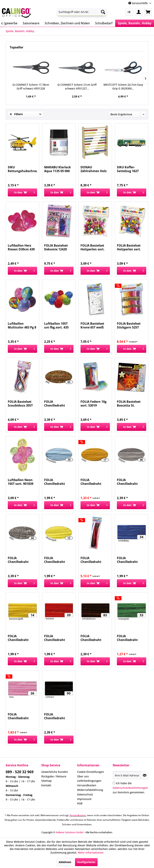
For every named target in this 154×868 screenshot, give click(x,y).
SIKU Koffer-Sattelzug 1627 (128, 169)
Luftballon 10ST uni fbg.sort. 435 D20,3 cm (56, 325)
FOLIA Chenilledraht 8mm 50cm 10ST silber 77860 (20, 560)
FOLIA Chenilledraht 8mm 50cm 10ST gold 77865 (56, 404)
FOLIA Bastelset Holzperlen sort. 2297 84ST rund (93, 247)
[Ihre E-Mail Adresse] (127, 775)
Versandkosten (87, 785)
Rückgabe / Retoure (54, 776)
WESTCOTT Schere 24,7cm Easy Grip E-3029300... (123, 87)
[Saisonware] (31, 23)
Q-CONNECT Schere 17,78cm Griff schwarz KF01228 (31, 87)
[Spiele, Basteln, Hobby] (135, 23)
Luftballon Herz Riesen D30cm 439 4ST (21, 247)
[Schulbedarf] (104, 23)
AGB (80, 803)
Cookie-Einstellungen (91, 772)
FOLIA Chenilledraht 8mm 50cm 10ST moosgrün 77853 (129, 638)
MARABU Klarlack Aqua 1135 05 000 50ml (57, 169)
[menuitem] (82, 12)
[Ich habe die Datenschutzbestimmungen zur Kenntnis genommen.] (114, 783)
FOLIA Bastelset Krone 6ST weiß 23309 (92, 325)
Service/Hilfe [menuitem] (138, 3)
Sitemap (47, 781)
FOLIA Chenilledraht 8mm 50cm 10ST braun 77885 (93, 638)
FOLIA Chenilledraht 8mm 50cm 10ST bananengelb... (20, 638)
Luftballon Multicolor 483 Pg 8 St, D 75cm (22, 325)
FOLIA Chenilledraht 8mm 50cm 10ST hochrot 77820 (56, 638)
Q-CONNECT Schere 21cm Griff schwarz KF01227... (77, 87)
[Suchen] (103, 12)
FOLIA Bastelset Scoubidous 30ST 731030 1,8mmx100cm (20, 404)
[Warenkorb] (148, 12)
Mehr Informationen (91, 853)
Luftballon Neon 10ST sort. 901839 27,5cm (21, 482)
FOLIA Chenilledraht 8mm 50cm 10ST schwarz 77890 (56, 716)
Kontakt (46, 785)
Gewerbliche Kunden (55, 772)
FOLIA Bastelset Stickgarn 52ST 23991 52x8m (129, 325)
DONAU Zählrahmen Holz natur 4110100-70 (94, 169)
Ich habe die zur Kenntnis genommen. (130, 788)
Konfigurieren (86, 862)
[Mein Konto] (139, 12)
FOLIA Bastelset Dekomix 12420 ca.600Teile (56, 247)
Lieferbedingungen (89, 781)
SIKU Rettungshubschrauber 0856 (22, 169)
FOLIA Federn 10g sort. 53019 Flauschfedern (93, 404)
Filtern (16, 114)
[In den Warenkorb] (22, 192)
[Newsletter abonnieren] (145, 775)
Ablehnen (65, 862)
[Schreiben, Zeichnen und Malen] (67, 23)
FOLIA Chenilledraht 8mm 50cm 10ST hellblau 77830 (56, 482)
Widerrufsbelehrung (90, 790)
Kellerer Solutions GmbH (70, 832)
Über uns (83, 776)
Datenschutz (85, 794)
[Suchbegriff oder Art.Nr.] (82, 12)
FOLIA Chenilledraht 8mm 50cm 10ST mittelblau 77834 (130, 560)
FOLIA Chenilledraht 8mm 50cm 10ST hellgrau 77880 (129, 482)
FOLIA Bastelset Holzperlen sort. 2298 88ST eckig (129, 247)
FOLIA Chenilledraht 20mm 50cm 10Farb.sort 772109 (95, 560)
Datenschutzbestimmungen (130, 788)
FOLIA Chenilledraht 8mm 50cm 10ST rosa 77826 (20, 716)
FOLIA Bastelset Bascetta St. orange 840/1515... (131, 404)
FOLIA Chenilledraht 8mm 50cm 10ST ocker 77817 (93, 482)
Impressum (84, 799)
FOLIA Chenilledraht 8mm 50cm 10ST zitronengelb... (56, 560)
